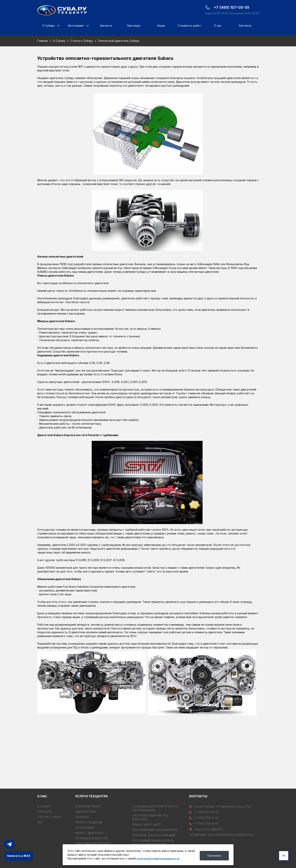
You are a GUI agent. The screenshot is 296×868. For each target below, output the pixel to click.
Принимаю (214, 856)
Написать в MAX (19, 856)
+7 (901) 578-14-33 (204, 818)
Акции (161, 26)
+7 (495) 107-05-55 (204, 812)
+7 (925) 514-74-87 (204, 823)
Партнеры (134, 26)
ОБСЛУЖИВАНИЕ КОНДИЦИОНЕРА (155, 830)
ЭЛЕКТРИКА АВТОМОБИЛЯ (93, 844)
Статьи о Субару (82, 41)
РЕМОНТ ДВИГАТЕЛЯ (89, 833)
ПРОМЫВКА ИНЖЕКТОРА (92, 838)
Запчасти (106, 26)
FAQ (40, 822)
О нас (218, 26)
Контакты (245, 26)
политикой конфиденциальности (158, 859)
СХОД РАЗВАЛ (85, 828)
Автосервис (76, 26)
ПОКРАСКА (82, 817)
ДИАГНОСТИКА (85, 812)
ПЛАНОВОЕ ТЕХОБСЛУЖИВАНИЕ (154, 835)
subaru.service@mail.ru (206, 829)
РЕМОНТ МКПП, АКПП (146, 825)
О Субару (49, 26)
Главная (43, 41)
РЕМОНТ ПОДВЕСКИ (89, 822)
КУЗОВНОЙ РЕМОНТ (89, 806)
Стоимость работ (189, 26)
